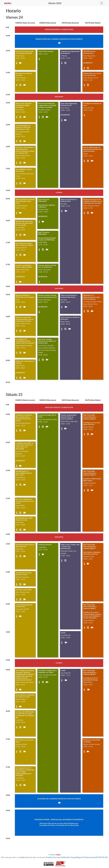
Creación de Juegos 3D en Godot (47, 416)
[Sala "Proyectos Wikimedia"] (44, 200)
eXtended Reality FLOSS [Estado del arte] (24, 519)
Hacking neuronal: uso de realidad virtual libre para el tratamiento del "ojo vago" (93, 201)
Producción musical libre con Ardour (92, 741)
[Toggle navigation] (102, 3)
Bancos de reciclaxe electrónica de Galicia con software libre (47, 341)
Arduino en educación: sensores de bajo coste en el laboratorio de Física (25, 319)
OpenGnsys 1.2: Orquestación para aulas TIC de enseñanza (92, 297)
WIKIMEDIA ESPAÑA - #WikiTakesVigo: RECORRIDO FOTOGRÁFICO (59, 820)
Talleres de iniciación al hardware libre (69, 200)
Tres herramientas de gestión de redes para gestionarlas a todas (23, 127)
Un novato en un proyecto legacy (25, 741)
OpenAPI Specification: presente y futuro (24, 574)
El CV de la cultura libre (24, 590)
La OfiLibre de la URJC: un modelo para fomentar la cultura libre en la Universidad (25, 446)
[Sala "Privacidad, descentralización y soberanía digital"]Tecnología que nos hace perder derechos (92, 420)
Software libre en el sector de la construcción (92, 74)
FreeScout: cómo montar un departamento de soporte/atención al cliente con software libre (25, 150)
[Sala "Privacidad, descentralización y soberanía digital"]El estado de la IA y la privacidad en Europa (90, 675)
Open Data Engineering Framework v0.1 (69, 104)
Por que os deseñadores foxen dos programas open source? (25, 501)
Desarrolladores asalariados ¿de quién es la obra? (25, 696)
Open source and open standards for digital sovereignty (23, 105)
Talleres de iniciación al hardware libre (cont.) (69, 296)
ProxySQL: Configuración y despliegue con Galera (47, 671)
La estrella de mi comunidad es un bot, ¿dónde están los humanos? (25, 341)
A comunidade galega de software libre (24, 606)
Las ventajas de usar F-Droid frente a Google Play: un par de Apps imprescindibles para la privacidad (25, 772)
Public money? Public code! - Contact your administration (70, 546)
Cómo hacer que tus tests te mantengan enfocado (24, 52)
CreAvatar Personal (45, 545)
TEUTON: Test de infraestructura (89, 52)
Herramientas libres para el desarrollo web (25, 545)
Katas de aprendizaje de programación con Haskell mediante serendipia (47, 105)
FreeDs (63, 633)
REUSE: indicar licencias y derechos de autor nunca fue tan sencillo (24, 223)
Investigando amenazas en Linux (92, 104)
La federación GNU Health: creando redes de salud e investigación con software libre (25, 715)
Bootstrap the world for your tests (24, 74)
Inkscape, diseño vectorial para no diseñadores (47, 266)
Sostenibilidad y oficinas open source (24, 170)
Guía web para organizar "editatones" (47, 206)
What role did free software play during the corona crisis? (25, 201)
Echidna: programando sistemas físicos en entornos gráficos (68, 417)
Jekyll (22, 857)
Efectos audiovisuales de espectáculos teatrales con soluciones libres (92, 149)
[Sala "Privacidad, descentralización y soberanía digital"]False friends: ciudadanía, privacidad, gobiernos (92, 549)
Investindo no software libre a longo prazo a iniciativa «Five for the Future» (24, 418)
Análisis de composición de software (25, 362)
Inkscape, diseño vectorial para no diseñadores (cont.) (47, 296)
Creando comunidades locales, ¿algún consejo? (24, 266)
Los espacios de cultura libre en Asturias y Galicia (24, 244)
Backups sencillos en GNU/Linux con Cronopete (25, 296)
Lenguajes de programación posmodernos (70, 52)
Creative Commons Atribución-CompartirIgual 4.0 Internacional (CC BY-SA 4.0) (77, 857)
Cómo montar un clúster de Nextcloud (70, 318)
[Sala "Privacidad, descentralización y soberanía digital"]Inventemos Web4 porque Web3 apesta (92, 476)
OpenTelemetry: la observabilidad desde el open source (24, 473)
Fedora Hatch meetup (46, 51)
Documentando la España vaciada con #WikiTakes (47, 239)
